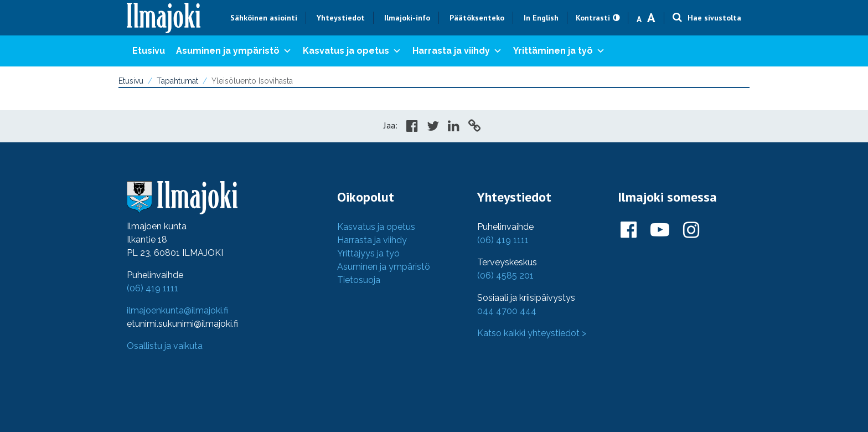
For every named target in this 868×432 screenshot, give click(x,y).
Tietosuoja (359, 280)
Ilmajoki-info (407, 18)
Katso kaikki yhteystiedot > (532, 333)
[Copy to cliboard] (474, 127)
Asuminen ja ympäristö (234, 51)
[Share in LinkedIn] (454, 127)
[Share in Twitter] (433, 127)
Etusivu (149, 51)
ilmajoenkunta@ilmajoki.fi (177, 310)
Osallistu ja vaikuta (165, 346)
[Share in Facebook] (412, 127)
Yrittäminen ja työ (559, 51)
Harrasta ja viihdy (457, 51)
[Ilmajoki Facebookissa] (629, 230)
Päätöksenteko (477, 18)
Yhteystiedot (341, 18)
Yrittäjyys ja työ (368, 253)
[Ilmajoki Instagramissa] (691, 230)
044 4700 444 (507, 311)
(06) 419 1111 (153, 288)
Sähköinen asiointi (264, 18)
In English (541, 18)
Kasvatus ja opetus (352, 51)
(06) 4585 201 (505, 276)
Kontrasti (593, 18)
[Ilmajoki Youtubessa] (660, 230)
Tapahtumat (177, 81)
